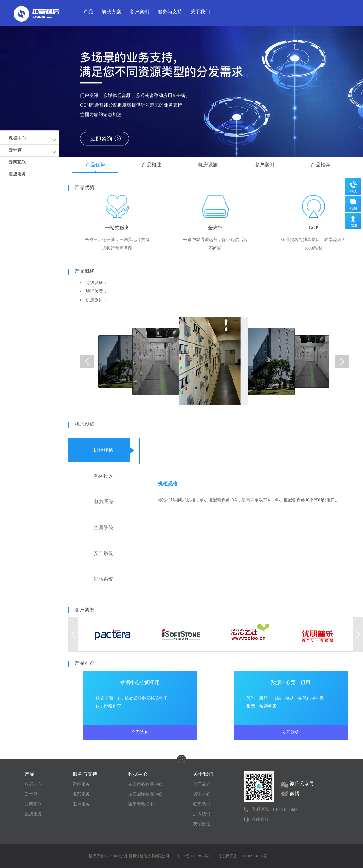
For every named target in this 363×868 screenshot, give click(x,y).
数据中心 (33, 784)
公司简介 (202, 784)
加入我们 (202, 814)
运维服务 (81, 784)
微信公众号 (302, 783)
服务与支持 (170, 12)
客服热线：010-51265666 (275, 809)
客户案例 (139, 12)
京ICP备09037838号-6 (194, 856)
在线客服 (260, 819)
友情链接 (202, 824)
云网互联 (17, 162)
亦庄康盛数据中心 (145, 784)
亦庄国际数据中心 (145, 794)
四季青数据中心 (143, 804)
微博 (295, 794)
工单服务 (81, 804)
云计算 (31, 794)
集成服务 (17, 174)
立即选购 (140, 732)
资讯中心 (202, 794)
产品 (88, 12)
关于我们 (200, 12)
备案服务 (81, 794)
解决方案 (111, 12)
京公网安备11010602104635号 (243, 856)
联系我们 (202, 804)
